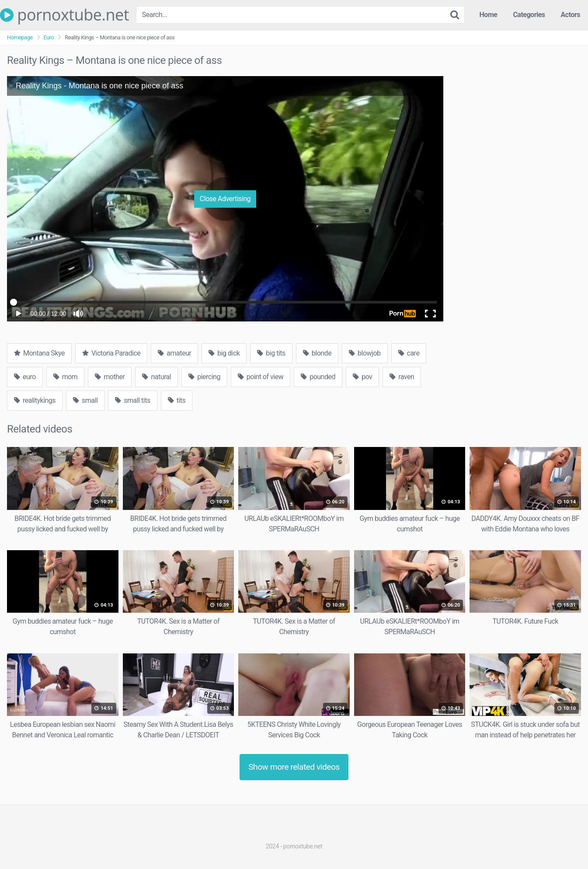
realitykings (35, 400)
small (85, 400)
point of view (261, 377)
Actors (571, 15)
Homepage (20, 37)
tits (177, 400)
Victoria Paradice (111, 353)
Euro (49, 37)
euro (25, 377)
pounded (318, 377)
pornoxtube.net (64, 15)
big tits (271, 353)
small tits (132, 400)
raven (402, 377)
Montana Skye (39, 353)
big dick (224, 353)
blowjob (365, 353)
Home (489, 15)
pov (362, 377)
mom (66, 377)
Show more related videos (294, 767)
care (409, 353)
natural (157, 377)
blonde (317, 353)
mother (110, 377)
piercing (204, 377)
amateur (174, 353)
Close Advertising (225, 199)
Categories (529, 15)
